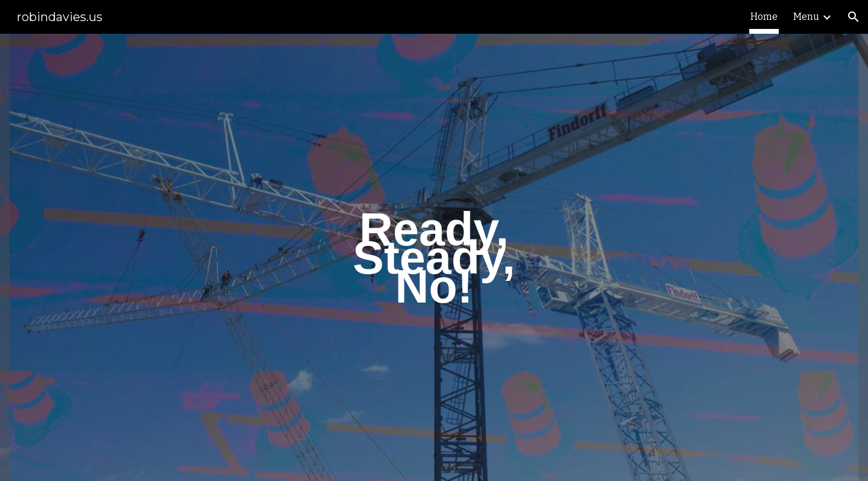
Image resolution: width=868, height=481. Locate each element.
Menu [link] (806, 17)
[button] (854, 17)
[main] (434, 257)
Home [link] (764, 17)
